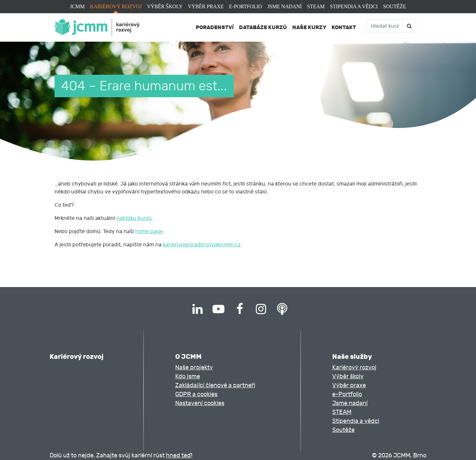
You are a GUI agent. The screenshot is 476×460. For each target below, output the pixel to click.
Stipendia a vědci (354, 6)
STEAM (316, 6)
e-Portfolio (246, 6)
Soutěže (395, 6)
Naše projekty (194, 368)
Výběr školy (165, 6)
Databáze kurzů (263, 27)
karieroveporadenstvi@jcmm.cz (202, 245)
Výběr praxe (206, 6)
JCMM (78, 6)
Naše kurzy (309, 27)
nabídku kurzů (134, 218)
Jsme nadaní (285, 6)
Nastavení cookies (200, 403)
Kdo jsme (188, 376)
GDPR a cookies (196, 394)
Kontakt (344, 27)
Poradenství (215, 27)
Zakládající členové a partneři (215, 385)
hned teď (178, 456)
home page (149, 231)
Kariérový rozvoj (116, 6)
